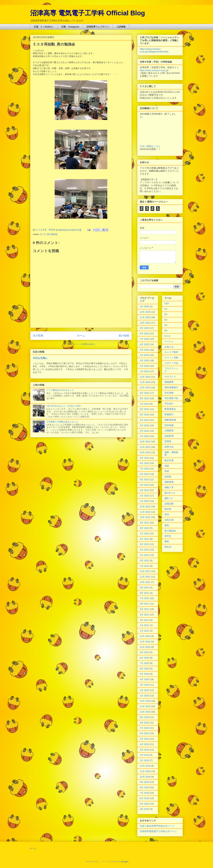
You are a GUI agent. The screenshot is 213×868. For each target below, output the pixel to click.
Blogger (125, 861)
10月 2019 (145, 712)
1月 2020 (144, 696)
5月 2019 (144, 739)
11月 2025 (145, 317)
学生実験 (169, 393)
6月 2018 (144, 798)
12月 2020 (145, 636)
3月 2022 (144, 555)
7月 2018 (144, 793)
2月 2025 (144, 366)
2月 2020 (144, 690)
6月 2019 (144, 733)
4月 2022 (144, 550)
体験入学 (169, 487)
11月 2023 (145, 447)
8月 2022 (144, 528)
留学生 (168, 536)
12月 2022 (145, 506)
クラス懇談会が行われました (60, 390)
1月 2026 (144, 306)
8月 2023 (144, 463)
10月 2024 (145, 388)
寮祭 (167, 541)
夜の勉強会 (52, 234)
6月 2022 (144, 539)
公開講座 (169, 431)
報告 (167, 525)
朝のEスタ (170, 493)
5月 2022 (144, 544)
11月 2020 (145, 642)
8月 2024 (144, 398)
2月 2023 (144, 496)
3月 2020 (144, 685)
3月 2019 (144, 750)
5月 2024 (144, 415)
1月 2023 (144, 501)
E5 (166, 331)
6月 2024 (144, 409)
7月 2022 (144, 534)
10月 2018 (145, 777)
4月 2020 (144, 679)
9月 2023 (144, 458)
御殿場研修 (170, 420)
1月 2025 (144, 371)
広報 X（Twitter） (44, 27)
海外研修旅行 (171, 387)
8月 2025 (144, 333)
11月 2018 (145, 771)
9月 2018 (144, 782)
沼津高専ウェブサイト (98, 27)
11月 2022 (145, 512)
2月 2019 (144, 755)
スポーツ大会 (171, 363)
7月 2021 (144, 598)
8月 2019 (144, 723)
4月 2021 (144, 615)
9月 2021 (144, 588)
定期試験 (169, 504)
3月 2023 (144, 490)
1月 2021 (144, 631)
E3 (166, 320)
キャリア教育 (171, 352)
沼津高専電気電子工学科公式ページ (158, 831)
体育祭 (168, 477)
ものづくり (170, 376)
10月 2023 (145, 452)
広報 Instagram (70, 27)
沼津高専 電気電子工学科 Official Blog (88, 13)
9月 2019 (144, 717)
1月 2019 (144, 760)
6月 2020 (144, 669)
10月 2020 (145, 647)
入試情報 (121, 27)
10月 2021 (145, 582)
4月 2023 (144, 485)
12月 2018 (145, 766)
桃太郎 (168, 509)
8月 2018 (144, 787)
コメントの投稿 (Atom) (84, 344)
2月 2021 (144, 625)
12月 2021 (145, 571)
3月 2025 (144, 361)
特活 (167, 514)
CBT (167, 304)
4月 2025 (144, 355)
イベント (169, 341)
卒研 (167, 471)
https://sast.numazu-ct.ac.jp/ (154, 70)
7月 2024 (144, 404)
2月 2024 (144, 431)
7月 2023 (144, 469)
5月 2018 (144, 804)
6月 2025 (144, 344)
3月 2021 (144, 620)
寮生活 (168, 547)
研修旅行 (169, 414)
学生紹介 (169, 404)
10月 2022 (145, 517)
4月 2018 (144, 809)
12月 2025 (145, 312)
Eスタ (43, 234)
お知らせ (169, 347)
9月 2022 (144, 523)
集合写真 (169, 460)
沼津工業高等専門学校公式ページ (157, 826)
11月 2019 (145, 706)
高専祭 (168, 441)
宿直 (167, 466)
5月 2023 (144, 479)
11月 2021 (145, 577)
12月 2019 (145, 701)
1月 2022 (144, 566)
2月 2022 (144, 561)
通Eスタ (169, 498)
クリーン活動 (171, 358)
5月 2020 (144, 674)
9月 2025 (144, 328)
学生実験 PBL (172, 398)
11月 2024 (145, 382)
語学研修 (169, 425)
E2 (166, 314)
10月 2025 (145, 323)
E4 (166, 325)
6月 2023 (144, 474)
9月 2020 (144, 652)
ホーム (81, 336)
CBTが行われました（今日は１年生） (64, 406)
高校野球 (169, 436)
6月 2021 (144, 604)
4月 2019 (144, 744)
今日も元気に (40, 358)
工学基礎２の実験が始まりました (62, 422)
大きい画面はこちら (150, 146)
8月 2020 (144, 658)
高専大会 (169, 447)
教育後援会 (170, 409)
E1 (166, 309)
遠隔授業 (169, 382)
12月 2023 (145, 442)
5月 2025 (144, 350)
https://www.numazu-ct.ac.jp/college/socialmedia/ (154, 50)
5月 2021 (144, 609)
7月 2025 (144, 339)
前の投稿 (124, 336)
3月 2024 (144, 425)
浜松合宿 (169, 520)
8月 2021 (144, 593)
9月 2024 (144, 393)
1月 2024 (144, 436)
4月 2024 (144, 420)
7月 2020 (144, 663)
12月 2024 (145, 377)
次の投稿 (38, 336)
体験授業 (169, 482)
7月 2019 (144, 728)
